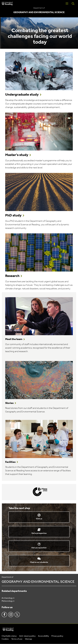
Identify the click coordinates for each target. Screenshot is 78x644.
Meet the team (14, 339)
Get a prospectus (39, 533)
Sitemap (28, 639)
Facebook (4, 615)
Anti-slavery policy (27, 636)
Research (12, 276)
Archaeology (7, 598)
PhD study (13, 216)
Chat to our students (39, 562)
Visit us (39, 519)
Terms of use (17, 639)
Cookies (5, 639)
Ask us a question (39, 548)
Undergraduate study (22, 95)
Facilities (10, 462)
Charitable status (9, 636)
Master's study (17, 155)
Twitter (17, 615)
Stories (9, 403)
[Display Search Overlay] (73, 3)
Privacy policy (57, 636)
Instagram (11, 615)
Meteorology (7, 601)
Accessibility (43, 636)
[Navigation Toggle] (67, 4)
